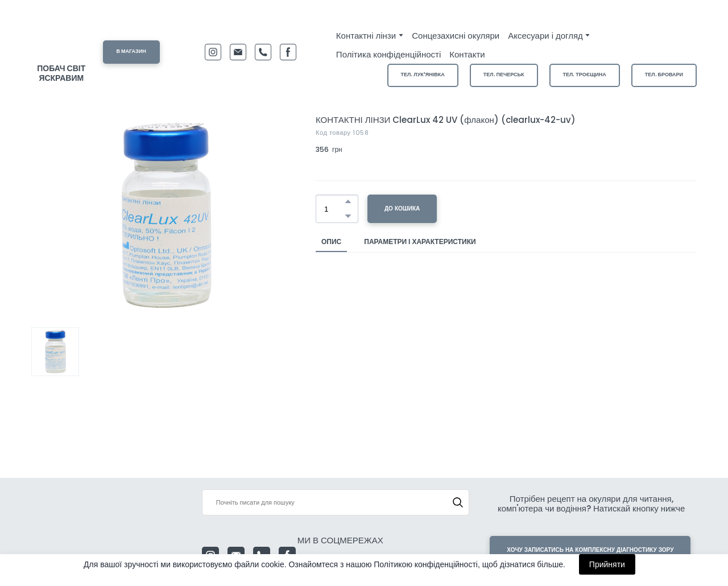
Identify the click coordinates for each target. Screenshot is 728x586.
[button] (131, 52)
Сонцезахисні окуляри (456, 36)
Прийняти (607, 564)
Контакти (467, 54)
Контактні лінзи (366, 36)
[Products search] (336, 502)
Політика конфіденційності (388, 54)
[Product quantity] (334, 209)
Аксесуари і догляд (545, 36)
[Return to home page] (61, 41)
